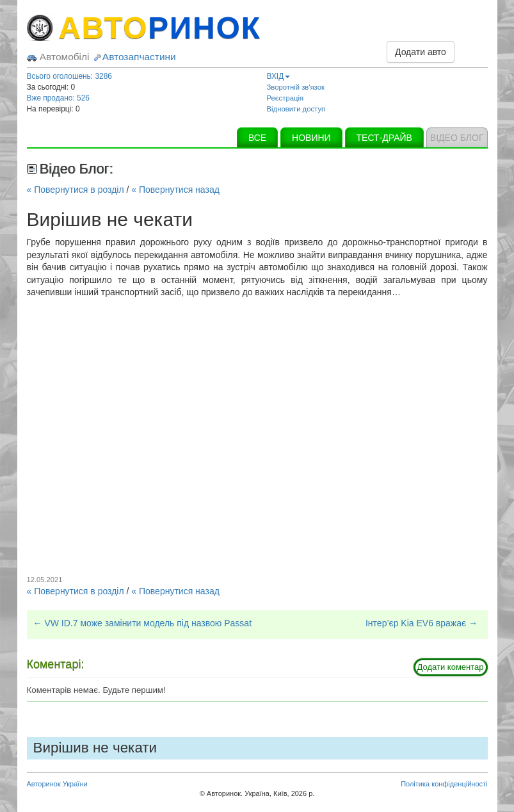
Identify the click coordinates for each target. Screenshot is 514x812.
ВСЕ (257, 138)
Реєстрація (285, 98)
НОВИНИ (311, 138)
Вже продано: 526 (58, 98)
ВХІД (279, 76)
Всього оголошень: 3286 (69, 76)
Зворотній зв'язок (296, 87)
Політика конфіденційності (444, 784)
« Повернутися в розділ (76, 190)
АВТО (160, 28)
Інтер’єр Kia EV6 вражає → (422, 623)
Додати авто (421, 52)
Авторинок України (57, 784)
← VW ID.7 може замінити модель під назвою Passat (143, 623)
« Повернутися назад (175, 190)
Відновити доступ (296, 109)
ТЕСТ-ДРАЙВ (384, 138)
